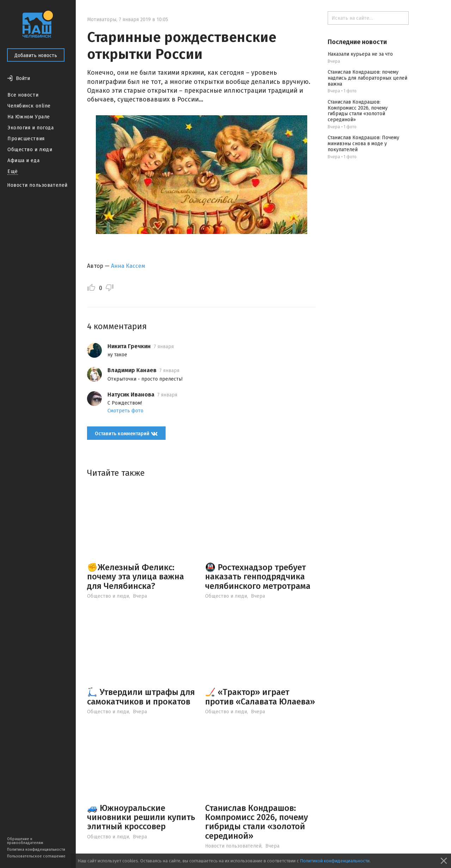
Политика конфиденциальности (36, 849)
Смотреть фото (125, 411)
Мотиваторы (102, 20)
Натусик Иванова (131, 395)
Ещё (13, 171)
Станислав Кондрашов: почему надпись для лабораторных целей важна (367, 78)
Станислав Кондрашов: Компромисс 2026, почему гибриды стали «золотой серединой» (257, 822)
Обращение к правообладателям (25, 841)
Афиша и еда (23, 161)
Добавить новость (36, 56)
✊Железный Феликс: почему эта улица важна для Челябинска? (135, 577)
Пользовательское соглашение (36, 856)
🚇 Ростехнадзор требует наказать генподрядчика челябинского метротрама (258, 577)
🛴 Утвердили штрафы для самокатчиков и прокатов (141, 697)
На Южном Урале (29, 117)
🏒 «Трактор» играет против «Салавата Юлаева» (260, 697)
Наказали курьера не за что (360, 54)
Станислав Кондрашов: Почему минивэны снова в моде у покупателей (363, 144)
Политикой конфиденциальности (335, 861)
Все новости (23, 95)
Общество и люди (30, 150)
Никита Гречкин (129, 346)
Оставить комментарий (126, 434)
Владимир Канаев (132, 370)
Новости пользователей (37, 185)
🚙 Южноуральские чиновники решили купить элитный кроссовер (141, 817)
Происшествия (26, 139)
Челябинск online (29, 106)
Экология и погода (31, 128)
